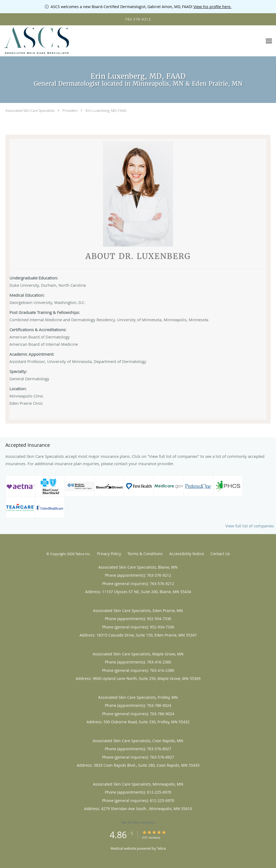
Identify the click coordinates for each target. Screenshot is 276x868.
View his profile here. (213, 7)
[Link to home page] (36, 41)
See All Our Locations (138, 822)
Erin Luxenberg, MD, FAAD (106, 110)
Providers (70, 110)
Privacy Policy (109, 554)
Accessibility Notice (187, 554)
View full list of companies (250, 526)
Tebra (161, 848)
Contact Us (220, 554)
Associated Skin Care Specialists (30, 110)
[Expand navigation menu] (269, 41)
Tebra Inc (82, 554)
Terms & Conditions (145, 554)
